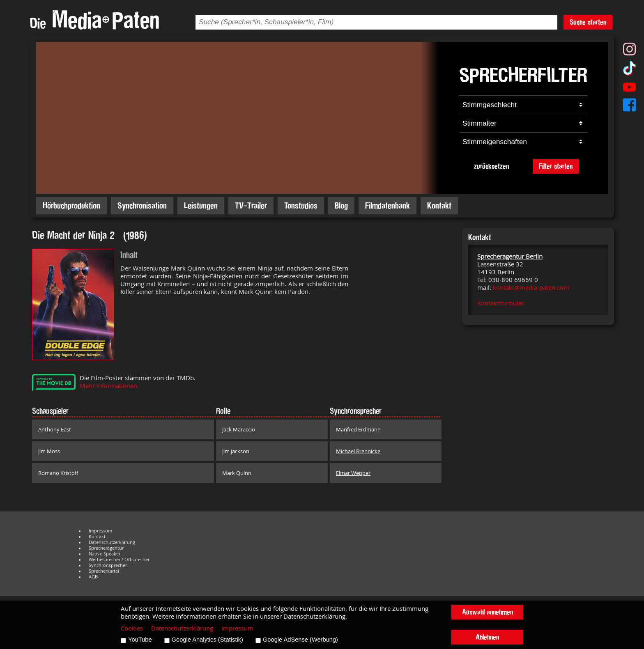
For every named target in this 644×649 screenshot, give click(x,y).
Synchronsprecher (108, 565)
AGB (93, 577)
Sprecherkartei (104, 571)
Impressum (100, 531)
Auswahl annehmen (488, 612)
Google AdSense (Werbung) (300, 640)
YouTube (140, 640)
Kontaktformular (501, 303)
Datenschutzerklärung (112, 542)
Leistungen (201, 205)
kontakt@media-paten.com (531, 288)
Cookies (132, 628)
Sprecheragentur (106, 548)
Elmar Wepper (353, 473)
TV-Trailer (251, 205)
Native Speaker (105, 554)
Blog (341, 205)
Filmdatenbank (388, 205)
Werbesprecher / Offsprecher (119, 560)
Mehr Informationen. (109, 386)
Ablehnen (487, 637)
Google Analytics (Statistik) (207, 640)
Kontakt (439, 205)
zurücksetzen (491, 166)
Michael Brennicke (358, 451)
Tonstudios (301, 205)
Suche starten (588, 22)
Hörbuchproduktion (71, 205)
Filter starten (556, 166)
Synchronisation (142, 205)
